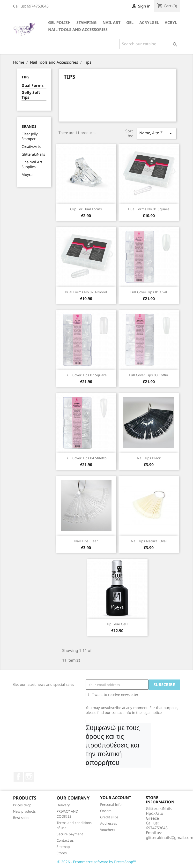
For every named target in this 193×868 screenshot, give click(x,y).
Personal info (111, 804)
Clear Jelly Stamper (30, 136)
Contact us (65, 840)
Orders (106, 811)
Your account (116, 798)
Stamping (87, 23)
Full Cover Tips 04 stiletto (86, 458)
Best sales (21, 818)
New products (24, 811)
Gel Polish (59, 23)
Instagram (29, 777)
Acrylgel (149, 23)
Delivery (63, 805)
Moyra (27, 174)
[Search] (150, 44)
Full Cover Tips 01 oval (149, 292)
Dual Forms (33, 86)
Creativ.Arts (31, 146)
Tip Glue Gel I (117, 624)
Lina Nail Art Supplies (32, 164)
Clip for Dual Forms (86, 209)
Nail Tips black (149, 458)
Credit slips (109, 817)
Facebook (18, 777)
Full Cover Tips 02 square (86, 375)
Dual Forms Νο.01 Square (149, 209)
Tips (25, 77)
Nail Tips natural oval (149, 541)
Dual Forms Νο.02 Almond (86, 292)
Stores (62, 853)
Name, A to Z (156, 133)
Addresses (109, 823)
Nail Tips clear (86, 541)
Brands (29, 126)
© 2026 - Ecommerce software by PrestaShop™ (97, 862)
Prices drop (22, 805)
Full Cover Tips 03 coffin (149, 375)
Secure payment (70, 834)
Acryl (171, 23)
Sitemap (63, 847)
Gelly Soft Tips (31, 95)
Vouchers (108, 830)
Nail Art (111, 23)
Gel (130, 23)
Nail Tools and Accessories (78, 30)
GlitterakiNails (33, 154)
